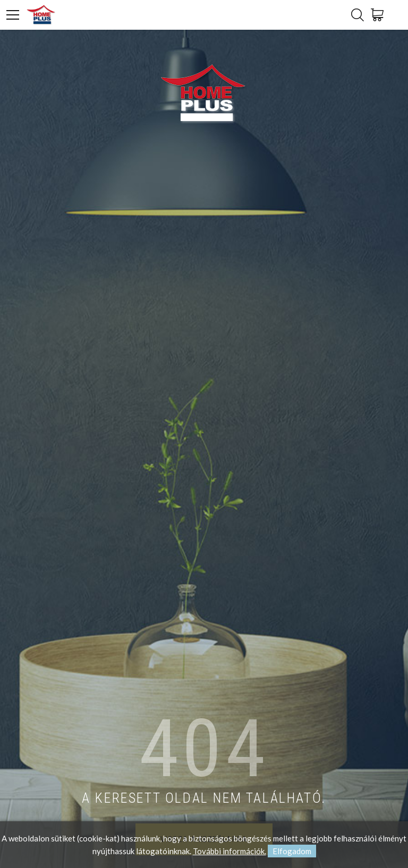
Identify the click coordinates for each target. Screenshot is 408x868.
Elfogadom (292, 851)
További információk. (229, 851)
